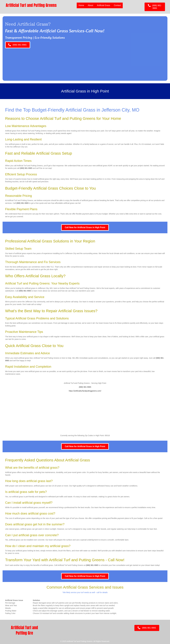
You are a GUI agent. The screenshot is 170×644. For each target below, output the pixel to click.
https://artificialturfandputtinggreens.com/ (85, 391)
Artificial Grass (104, 5)
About (90, 5)
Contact (117, 5)
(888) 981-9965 (26, 168)
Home (81, 5)
